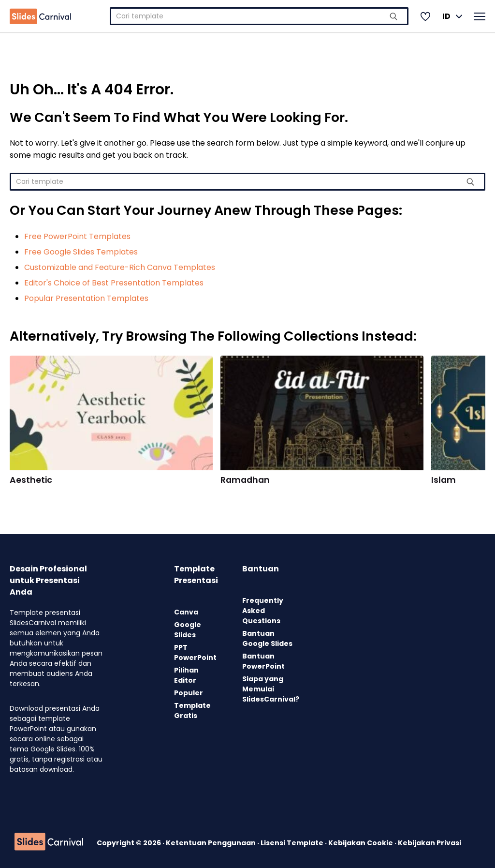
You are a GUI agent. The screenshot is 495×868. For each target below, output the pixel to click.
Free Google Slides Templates (81, 252)
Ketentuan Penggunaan (211, 843)
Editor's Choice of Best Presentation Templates (114, 283)
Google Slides (188, 630)
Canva (186, 612)
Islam (444, 480)
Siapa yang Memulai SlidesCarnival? (271, 689)
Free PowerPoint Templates (77, 236)
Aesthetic (31, 480)
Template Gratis (192, 711)
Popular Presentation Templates (86, 298)
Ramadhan (245, 480)
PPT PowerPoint (195, 652)
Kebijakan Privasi (429, 843)
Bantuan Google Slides (267, 638)
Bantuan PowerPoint (263, 661)
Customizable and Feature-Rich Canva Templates (120, 267)
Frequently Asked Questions (263, 611)
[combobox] (259, 16)
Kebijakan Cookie (361, 843)
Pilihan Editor (186, 675)
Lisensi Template (293, 843)
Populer (189, 693)
